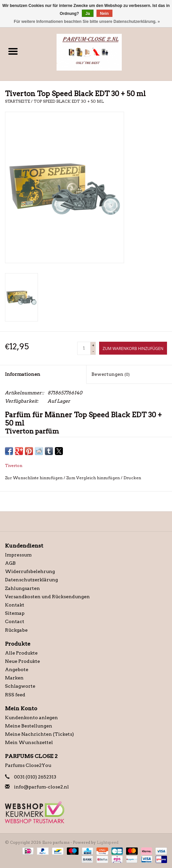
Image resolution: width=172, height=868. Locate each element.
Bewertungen (111, 374)
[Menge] (84, 348)
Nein (104, 14)
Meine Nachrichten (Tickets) (39, 734)
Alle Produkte (21, 653)
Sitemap (15, 613)
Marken (14, 678)
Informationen (23, 374)
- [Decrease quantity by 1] (93, 351)
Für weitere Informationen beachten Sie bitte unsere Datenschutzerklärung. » (87, 22)
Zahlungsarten (22, 588)
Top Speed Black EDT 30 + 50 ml (69, 101)
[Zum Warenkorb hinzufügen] (133, 348)
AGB (10, 563)
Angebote (17, 669)
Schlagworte (20, 686)
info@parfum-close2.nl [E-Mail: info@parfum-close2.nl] (41, 787)
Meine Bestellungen (29, 726)
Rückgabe (16, 630)
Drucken (132, 478)
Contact (15, 621)
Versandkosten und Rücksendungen (47, 597)
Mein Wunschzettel (29, 742)
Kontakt (15, 605)
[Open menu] (13, 51)
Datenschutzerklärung (31, 580)
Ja (88, 14)
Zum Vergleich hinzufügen (93, 478)
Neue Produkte (22, 661)
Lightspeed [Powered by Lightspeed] (108, 842)
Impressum (18, 555)
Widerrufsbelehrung (30, 571)
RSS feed (15, 695)
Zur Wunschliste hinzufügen (34, 478)
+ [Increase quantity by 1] (93, 345)
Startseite (17, 101)
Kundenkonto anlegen (31, 718)
